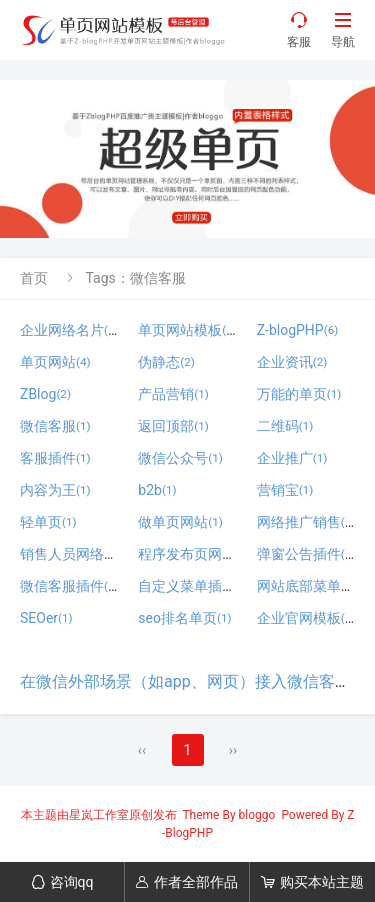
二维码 (285, 426)
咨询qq (62, 882)
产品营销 (173, 394)
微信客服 (55, 426)
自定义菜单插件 (194, 586)
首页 (34, 278)
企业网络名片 (69, 330)
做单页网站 (180, 522)
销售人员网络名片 (83, 554)
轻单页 (48, 522)
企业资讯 (292, 362)
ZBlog (45, 394)
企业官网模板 (306, 618)
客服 (299, 29)
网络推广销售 (306, 522)
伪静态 (166, 362)
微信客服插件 (69, 586)
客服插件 (55, 458)
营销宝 (285, 490)
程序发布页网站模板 (208, 554)
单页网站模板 (187, 330)
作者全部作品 (186, 882)
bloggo (257, 815)
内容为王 (55, 490)
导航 (343, 29)
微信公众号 (180, 458)
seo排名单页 (184, 618)
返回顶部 (173, 426)
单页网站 (55, 362)
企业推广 (292, 458)
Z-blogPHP (298, 330)
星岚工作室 (99, 815)
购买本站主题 (312, 882)
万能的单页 (299, 394)
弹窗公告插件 (306, 554)
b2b (157, 490)
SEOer (46, 618)
